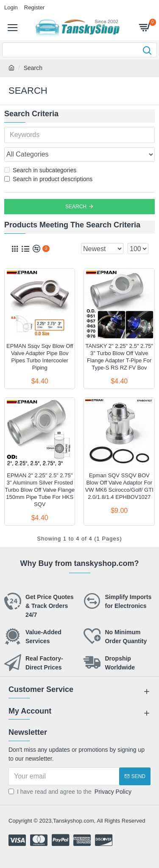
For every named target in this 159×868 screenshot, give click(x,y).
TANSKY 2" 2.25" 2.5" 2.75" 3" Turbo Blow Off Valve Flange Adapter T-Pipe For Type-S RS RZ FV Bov (119, 357)
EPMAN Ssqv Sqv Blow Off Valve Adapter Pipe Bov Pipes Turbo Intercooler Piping (40, 357)
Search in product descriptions (48, 179)
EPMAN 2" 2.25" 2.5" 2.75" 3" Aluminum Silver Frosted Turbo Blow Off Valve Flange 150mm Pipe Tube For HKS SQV (40, 490)
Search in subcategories (40, 170)
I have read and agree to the (71, 792)
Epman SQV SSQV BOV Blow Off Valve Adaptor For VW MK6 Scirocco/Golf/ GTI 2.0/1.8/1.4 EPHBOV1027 (119, 486)
